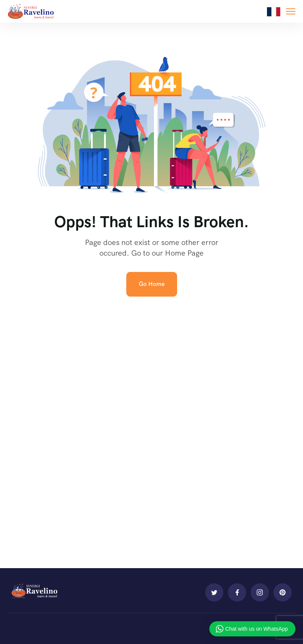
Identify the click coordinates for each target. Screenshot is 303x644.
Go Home (152, 284)
